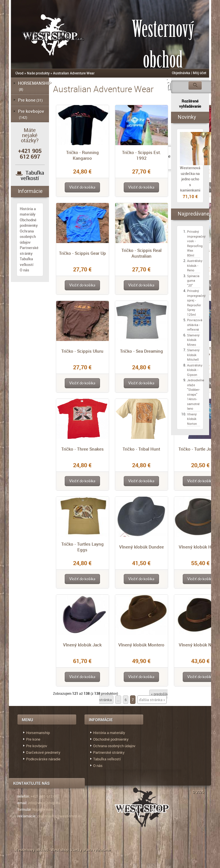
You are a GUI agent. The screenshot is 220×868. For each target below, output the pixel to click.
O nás (24, 270)
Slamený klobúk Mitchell (193, 355)
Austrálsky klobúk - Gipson (195, 370)
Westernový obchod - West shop (42, 850)
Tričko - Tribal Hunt (141, 449)
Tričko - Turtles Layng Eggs (82, 547)
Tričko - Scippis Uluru (82, 351)
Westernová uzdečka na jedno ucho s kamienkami (190, 179)
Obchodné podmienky (29, 223)
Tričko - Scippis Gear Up (82, 253)
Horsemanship (38, 733)
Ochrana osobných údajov (28, 237)
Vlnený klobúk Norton (192, 419)
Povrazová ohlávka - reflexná (195, 325)
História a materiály (28, 212)
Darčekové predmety (43, 752)
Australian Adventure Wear (74, 73)
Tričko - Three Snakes (82, 449)
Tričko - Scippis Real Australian (142, 253)
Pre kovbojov (31, 111)
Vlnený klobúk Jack (82, 645)
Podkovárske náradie (43, 759)
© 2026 (198, 792)
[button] (82, 187)
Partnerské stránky (29, 250)
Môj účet (200, 73)
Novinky (187, 117)
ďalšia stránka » (152, 700)
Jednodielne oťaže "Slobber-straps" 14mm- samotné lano (196, 394)
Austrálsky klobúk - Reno (195, 265)
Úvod (19, 73)
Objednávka (181, 73)
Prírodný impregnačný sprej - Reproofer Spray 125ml (196, 303)
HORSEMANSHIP (35, 83)
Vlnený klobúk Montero (141, 645)
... (118, 700)
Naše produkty (38, 73)
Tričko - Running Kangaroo (82, 155)
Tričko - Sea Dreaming (142, 351)
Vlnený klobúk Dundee (142, 547)
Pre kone (27, 100)
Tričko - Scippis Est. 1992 (142, 155)
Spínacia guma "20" (193, 281)
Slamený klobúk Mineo (193, 340)
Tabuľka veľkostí (32, 175)
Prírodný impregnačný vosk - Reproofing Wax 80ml (196, 243)
